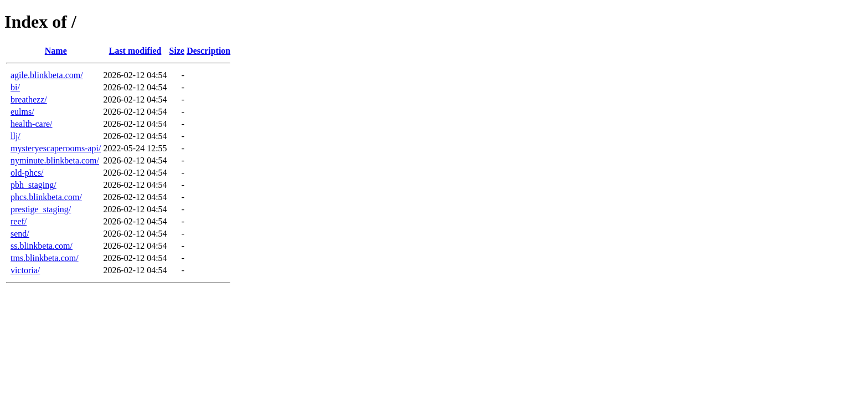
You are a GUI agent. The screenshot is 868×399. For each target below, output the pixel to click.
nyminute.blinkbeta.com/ (55, 160)
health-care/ (32, 124)
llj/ (15, 136)
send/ (20, 234)
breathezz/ (29, 99)
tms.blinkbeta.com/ (45, 258)
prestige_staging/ (41, 209)
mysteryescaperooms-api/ (56, 148)
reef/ (19, 221)
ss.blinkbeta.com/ (42, 246)
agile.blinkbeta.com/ (47, 75)
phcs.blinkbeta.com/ (46, 197)
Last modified (135, 51)
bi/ (15, 87)
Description (208, 51)
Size (177, 51)
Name (56, 51)
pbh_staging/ (33, 185)
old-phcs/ (27, 173)
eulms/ (22, 112)
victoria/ (25, 270)
